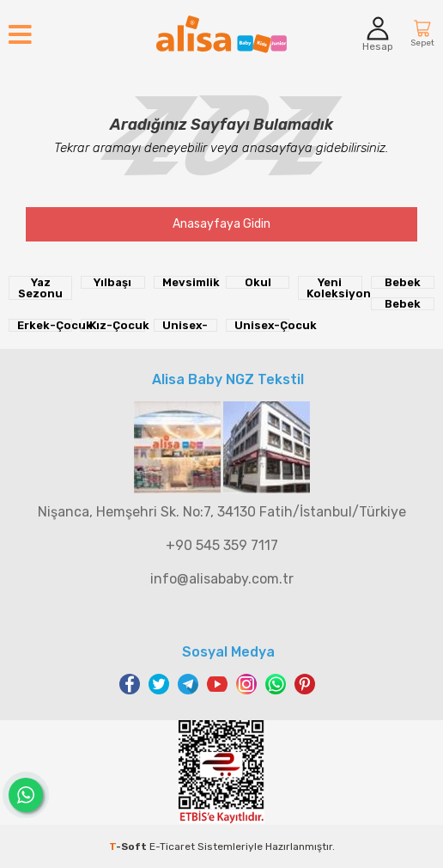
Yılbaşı (112, 282)
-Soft (129, 847)
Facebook (130, 684)
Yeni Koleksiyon (334, 288)
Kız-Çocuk (117, 325)
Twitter (159, 684)
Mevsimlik (190, 282)
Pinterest (305, 684)
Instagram (246, 684)
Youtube (217, 684)
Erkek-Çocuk (45, 325)
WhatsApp (276, 684)
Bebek (403, 282)
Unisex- (185, 325)
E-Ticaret (172, 847)
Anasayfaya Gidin (221, 224)
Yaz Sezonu (40, 288)
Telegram (188, 684)
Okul (258, 282)
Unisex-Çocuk (262, 325)
